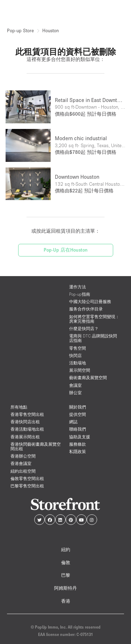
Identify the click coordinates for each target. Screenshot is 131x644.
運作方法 (78, 287)
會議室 (75, 385)
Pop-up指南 (80, 294)
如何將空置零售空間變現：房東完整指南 (94, 319)
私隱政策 (78, 451)
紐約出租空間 (23, 471)
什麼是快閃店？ (84, 328)
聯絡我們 (78, 429)
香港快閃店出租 (25, 422)
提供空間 (78, 414)
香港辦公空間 (23, 456)
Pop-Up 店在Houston (66, 250)
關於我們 (78, 407)
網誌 (73, 422)
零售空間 (78, 348)
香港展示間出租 (25, 437)
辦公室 (75, 393)
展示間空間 (80, 370)
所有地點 (19, 407)
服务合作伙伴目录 (86, 309)
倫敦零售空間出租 (27, 478)
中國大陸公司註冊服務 (90, 302)
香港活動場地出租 (27, 429)
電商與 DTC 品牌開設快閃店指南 (93, 338)
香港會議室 (21, 463)
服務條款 (78, 444)
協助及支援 (80, 437)
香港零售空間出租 (27, 414)
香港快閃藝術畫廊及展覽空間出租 (36, 446)
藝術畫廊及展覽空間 (88, 378)
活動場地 (78, 363)
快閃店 (75, 355)
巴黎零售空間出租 (27, 486)
